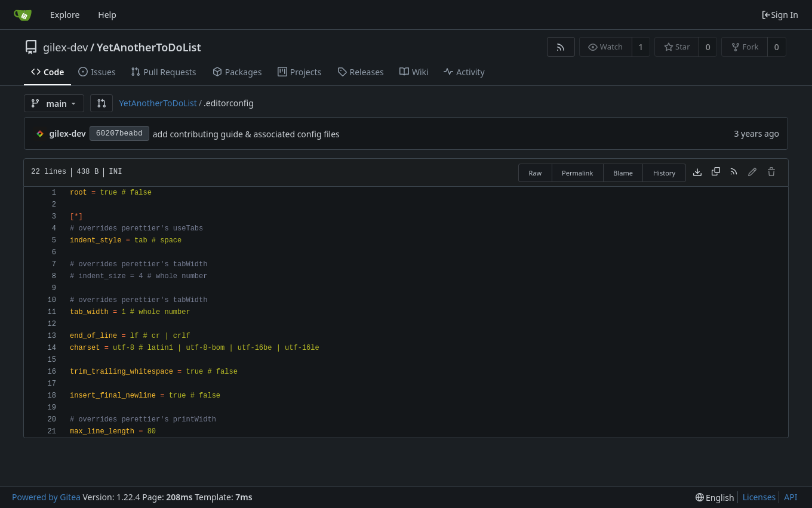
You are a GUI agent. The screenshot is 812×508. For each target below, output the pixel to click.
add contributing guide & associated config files (246, 134)
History (664, 173)
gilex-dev (65, 47)
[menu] (715, 498)
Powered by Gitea (46, 497)
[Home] (23, 15)
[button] (101, 103)
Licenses (759, 497)
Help (107, 15)
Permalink (577, 173)
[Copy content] (716, 173)
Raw (535, 173)
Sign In (780, 15)
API (791, 497)
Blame (623, 173)
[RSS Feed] (561, 47)
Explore (65, 15)
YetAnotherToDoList (149, 47)
